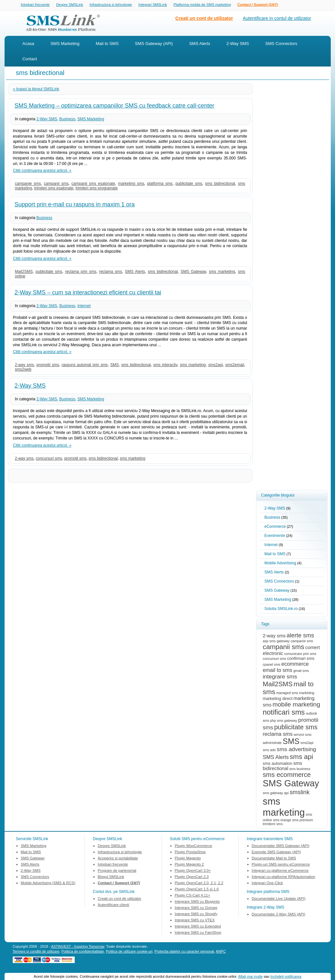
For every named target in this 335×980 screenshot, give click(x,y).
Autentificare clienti (114, 905)
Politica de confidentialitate (83, 952)
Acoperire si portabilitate (118, 859)
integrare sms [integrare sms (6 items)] (280, 677)
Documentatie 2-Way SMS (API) (279, 915)
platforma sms (160, 184)
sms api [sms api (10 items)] (301, 757)
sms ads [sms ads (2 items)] (269, 750)
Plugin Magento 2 (190, 865)
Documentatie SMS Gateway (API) (281, 846)
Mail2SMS (24, 272)
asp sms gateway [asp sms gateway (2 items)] (276, 642)
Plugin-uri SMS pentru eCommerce (281, 865)
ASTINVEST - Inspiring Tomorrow (78, 947)
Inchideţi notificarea (286, 976)
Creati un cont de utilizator (204, 19)
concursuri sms (49, 459)
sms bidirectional (220, 184)
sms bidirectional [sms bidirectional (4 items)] (282, 766)
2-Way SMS (238, 44)
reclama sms (111, 272)
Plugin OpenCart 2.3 (192, 877)
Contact (30, 59)
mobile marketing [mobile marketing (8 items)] (296, 705)
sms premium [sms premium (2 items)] (303, 821)
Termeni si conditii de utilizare (36, 952)
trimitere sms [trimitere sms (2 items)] (273, 824)
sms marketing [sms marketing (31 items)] (284, 807)
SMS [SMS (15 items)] (291, 742)
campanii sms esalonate (93, 184)
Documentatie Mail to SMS (274, 859)
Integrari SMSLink (152, 5)
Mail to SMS (107, 44)
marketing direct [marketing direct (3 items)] (278, 699)
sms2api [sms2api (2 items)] (307, 743)
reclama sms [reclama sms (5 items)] (278, 735)
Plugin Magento (188, 859)
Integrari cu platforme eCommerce (280, 871)
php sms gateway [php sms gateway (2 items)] (284, 721)
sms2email (235, 365)
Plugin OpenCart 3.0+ (193, 871)
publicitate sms (189, 184)
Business (67, 120)
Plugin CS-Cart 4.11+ (193, 896)
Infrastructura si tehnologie (111, 5)
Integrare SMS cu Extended (198, 927)
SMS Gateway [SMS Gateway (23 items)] (291, 784)
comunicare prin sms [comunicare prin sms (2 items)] (300, 654)
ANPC (221, 952)
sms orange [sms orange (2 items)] (282, 821)
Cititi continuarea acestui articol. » (42, 171)
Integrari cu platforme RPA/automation (284, 877)
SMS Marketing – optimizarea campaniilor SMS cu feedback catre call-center (114, 106)
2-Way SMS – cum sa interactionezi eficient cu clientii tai (88, 293)
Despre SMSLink (70, 5)
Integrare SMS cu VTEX (195, 921)
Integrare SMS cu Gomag (196, 908)
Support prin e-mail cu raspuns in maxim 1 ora (75, 205)
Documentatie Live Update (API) (279, 899)
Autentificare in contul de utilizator (277, 19)
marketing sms (131, 184)
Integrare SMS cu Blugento (197, 902)
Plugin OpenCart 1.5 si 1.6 (197, 890)
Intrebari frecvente (35, 5)
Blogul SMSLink (111, 877)
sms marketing (222, 272)
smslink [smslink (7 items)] (300, 793)
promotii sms (48, 365)
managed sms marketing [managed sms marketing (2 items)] (295, 693)
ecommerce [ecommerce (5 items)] (295, 664)
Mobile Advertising (280, 564)
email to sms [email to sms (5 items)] (278, 671)
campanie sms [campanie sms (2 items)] (302, 642)
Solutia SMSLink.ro (281, 609)
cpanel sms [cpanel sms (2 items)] (272, 665)
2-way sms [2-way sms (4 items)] (274, 636)
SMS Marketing (65, 44)
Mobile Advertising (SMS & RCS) (48, 883)
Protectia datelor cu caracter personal (184, 952)
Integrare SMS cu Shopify (196, 914)
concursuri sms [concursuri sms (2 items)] (275, 659)
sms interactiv (165, 365)
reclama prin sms (81, 272)
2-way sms (24, 365)
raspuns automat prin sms (85, 365)
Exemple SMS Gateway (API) (276, 853)
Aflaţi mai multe (250, 976)
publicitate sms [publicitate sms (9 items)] (296, 728)
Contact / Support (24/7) (258, 5)
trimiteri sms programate (97, 189)
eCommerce (275, 527)
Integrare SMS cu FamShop (198, 933)
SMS (114, 365)
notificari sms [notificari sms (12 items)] (284, 713)
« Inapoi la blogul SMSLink (36, 90)
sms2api (215, 365)
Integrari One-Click (267, 883)
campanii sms (56, 184)
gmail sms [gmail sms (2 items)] (301, 671)
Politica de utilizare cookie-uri (129, 952)
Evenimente (275, 536)
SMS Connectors (281, 44)
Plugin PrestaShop (190, 853)
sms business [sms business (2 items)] (300, 769)
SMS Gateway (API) (154, 44)
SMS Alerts (200, 44)
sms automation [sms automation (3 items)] (278, 764)
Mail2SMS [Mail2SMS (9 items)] (278, 685)
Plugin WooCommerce (194, 846)
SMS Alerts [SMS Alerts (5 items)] (276, 758)
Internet (84, 306)
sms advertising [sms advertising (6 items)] (296, 750)
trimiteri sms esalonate (54, 189)
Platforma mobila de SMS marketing (202, 5)
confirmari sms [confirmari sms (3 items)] (301, 659)
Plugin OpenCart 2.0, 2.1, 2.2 (199, 883)
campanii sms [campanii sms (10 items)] (284, 647)
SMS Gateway (193, 272)
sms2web (23, 370)
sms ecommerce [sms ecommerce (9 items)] (287, 775)
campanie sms (28, 184)
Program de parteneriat (117, 871)
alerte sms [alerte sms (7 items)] (300, 636)
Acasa (28, 44)
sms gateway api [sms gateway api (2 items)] (276, 794)
